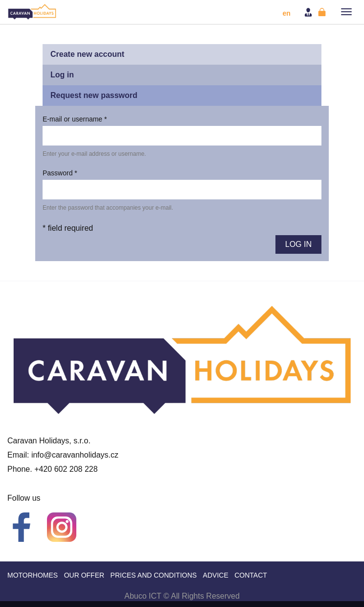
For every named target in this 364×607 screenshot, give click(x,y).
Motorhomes (33, 575)
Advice (216, 575)
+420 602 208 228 (66, 469)
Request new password (94, 95)
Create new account (87, 54)
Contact (251, 575)
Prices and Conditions (154, 575)
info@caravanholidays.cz (75, 455)
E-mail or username (75, 119)
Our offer (84, 575)
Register (323, 12)
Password (60, 173)
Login (309, 12)
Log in (75, 77)
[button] (346, 12)
